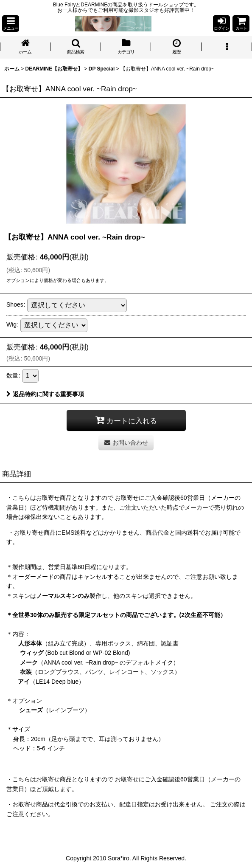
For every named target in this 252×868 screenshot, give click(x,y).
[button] (11, 24)
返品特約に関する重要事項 (45, 394)
